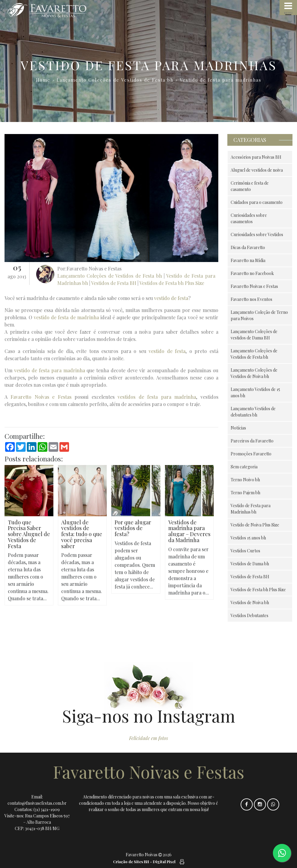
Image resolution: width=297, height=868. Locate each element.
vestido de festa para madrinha (50, 370)
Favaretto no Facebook (252, 273)
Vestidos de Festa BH (114, 283)
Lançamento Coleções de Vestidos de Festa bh (115, 80)
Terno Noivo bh (245, 480)
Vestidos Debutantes (250, 615)
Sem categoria (244, 467)
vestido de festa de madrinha (66, 317)
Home (43, 80)
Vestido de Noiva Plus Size (255, 525)
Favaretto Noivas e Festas (41, 397)
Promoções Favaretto (251, 454)
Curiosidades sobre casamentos (249, 218)
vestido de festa (171, 298)
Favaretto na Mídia (248, 260)
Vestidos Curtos (245, 551)
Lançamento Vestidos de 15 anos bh (255, 392)
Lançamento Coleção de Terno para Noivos (259, 315)
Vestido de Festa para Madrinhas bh (251, 509)
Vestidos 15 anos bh (248, 538)
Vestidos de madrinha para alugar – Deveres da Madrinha (189, 531)
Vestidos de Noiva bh (250, 603)
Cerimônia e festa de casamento (250, 186)
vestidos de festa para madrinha (157, 397)
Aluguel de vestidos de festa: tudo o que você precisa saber (82, 534)
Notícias (238, 428)
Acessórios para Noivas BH (256, 157)
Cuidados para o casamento (257, 202)
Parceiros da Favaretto (252, 441)
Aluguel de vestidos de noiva (257, 170)
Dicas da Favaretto (248, 247)
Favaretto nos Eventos (251, 299)
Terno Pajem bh (245, 493)
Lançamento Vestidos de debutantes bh (253, 412)
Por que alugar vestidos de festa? (133, 528)
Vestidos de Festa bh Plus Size (172, 283)
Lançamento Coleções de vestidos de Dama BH (254, 335)
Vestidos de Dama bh (250, 564)
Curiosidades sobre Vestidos (257, 234)
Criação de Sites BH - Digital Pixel (144, 862)
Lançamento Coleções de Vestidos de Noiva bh (254, 373)
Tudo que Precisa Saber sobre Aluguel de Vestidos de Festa (29, 534)
